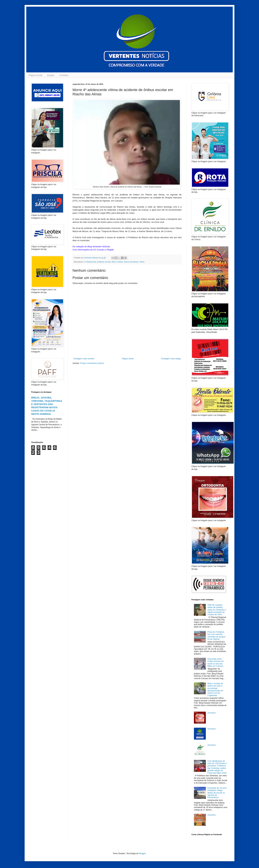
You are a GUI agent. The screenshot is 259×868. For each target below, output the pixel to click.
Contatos (64, 75)
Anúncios (212, 713)
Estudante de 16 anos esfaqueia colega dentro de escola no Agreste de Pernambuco (217, 793)
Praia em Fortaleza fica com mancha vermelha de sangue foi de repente (216, 636)
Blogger (142, 853)
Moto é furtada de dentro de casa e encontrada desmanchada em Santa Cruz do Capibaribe (215, 690)
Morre (114, 262)
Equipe (51, 75)
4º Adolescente (90, 262)
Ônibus (120, 262)
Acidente (100, 262)
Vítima (142, 262)
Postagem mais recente (84, 359)
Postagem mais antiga (171, 359)
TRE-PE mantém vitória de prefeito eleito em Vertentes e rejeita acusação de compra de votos (217, 610)
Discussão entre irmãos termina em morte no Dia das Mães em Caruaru (216, 662)
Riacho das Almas (131, 262)
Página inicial (35, 75)
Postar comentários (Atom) (92, 363)
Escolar (108, 262)
